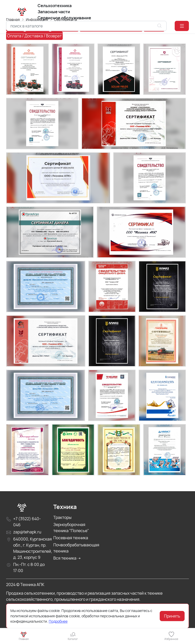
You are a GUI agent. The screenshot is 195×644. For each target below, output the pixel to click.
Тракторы (62, 532)
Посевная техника (71, 552)
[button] (182, 26)
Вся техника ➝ (67, 573)
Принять (172, 616)
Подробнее (58, 621)
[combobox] (86, 26)
